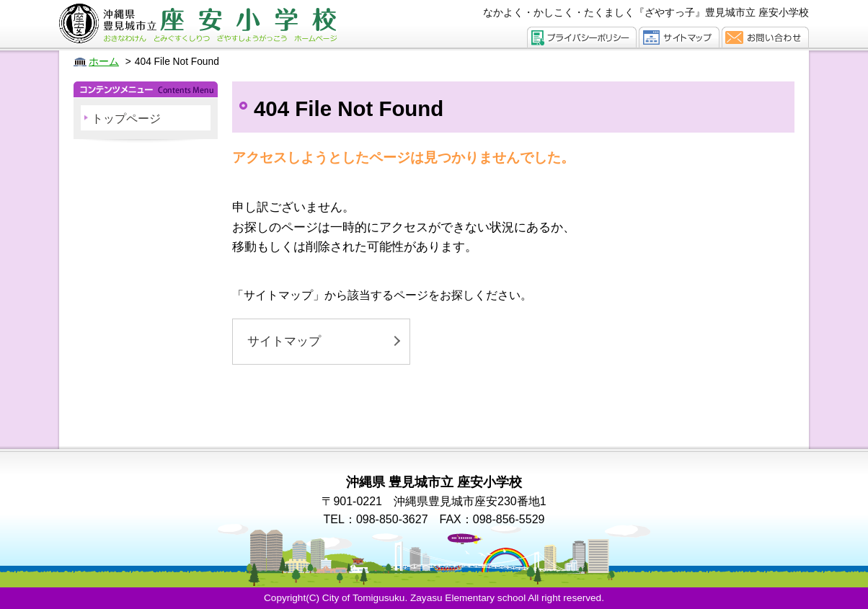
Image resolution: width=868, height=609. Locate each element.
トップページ (126, 119)
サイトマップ (284, 341)
